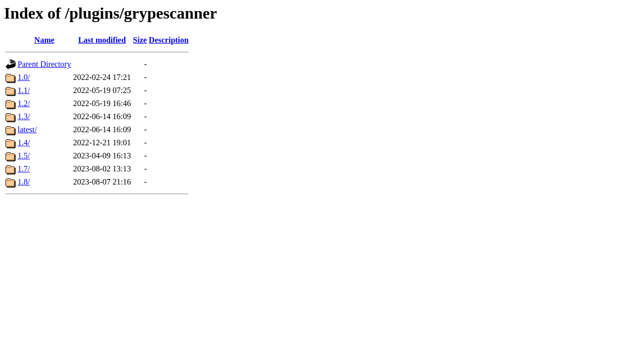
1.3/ (24, 116)
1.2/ (24, 103)
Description (169, 40)
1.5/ (24, 156)
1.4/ (24, 143)
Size (140, 40)
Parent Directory (44, 64)
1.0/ (24, 77)
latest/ (27, 129)
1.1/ (24, 90)
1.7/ (24, 169)
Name (44, 40)
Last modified (102, 40)
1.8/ (24, 182)
